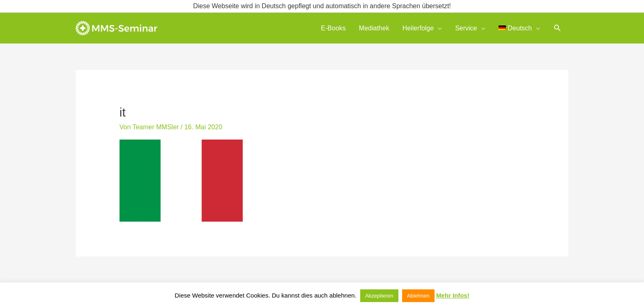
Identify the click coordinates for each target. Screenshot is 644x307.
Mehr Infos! (453, 295)
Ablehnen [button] (418, 296)
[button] (558, 28)
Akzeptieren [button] (379, 296)
